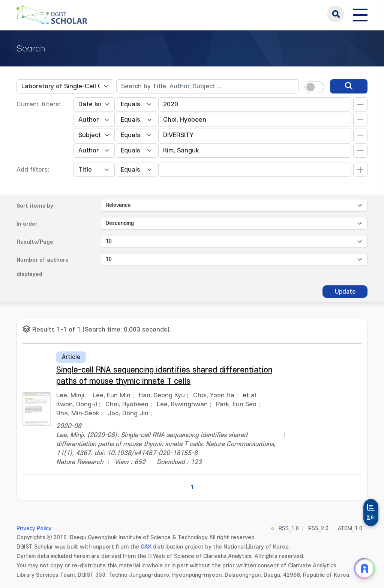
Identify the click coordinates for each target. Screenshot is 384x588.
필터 (371, 518)
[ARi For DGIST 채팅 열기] (364, 568)
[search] (349, 86)
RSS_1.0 (289, 528)
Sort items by (35, 206)
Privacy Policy (34, 528)
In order (27, 224)
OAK (146, 547)
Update (345, 292)
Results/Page (35, 242)
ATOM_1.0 (350, 528)
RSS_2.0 (318, 528)
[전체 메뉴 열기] (360, 14)
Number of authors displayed (42, 267)
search (336, 14)
